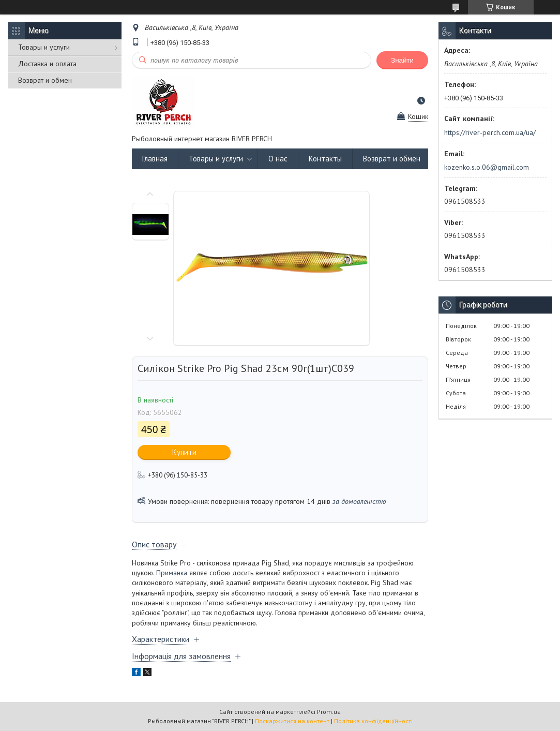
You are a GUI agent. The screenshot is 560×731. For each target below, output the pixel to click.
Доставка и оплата (47, 64)
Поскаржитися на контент (292, 721)
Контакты (325, 159)
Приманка (172, 573)
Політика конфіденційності (373, 721)
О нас (278, 159)
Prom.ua (329, 712)
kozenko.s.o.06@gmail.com (487, 167)
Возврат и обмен (45, 80)
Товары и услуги (44, 47)
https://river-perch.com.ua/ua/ (490, 132)
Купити (184, 452)
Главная (155, 159)
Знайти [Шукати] (402, 60)
